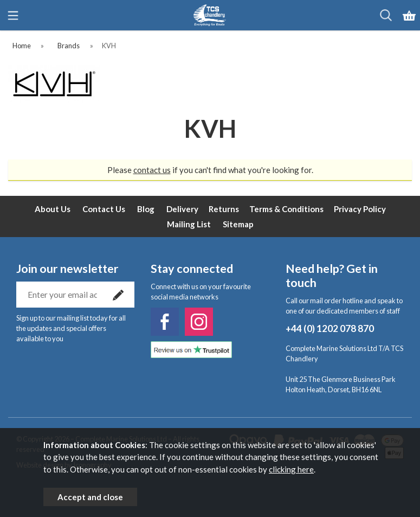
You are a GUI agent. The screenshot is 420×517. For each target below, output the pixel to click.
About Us (53, 209)
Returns (224, 209)
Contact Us (104, 209)
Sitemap (238, 224)
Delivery (182, 209)
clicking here (291, 469)
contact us (152, 170)
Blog (146, 209)
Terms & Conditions (286, 209)
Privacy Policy (360, 209)
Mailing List (189, 224)
